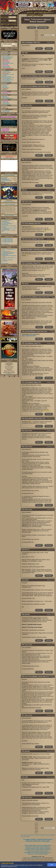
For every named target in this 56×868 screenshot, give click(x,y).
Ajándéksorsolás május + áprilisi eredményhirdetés (9, 228)
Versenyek (41, 21)
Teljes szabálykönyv (7, 59)
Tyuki (26, 343)
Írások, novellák (6, 103)
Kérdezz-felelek (6, 112)
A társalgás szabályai (30, 839)
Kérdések (31, 835)
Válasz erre (39, 48)
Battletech (48, 850)
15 (36, 40)
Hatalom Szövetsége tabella (8, 78)
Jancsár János (28, 76)
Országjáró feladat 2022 (8, 241)
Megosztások (5, 94)
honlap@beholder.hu (9, 364)
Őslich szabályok (6, 62)
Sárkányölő (28, 847)
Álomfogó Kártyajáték (30, 848)
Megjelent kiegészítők (7, 58)
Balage (26, 418)
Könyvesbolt (27, 850)
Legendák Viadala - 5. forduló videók (7, 221)
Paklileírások (5, 102)
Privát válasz (49, 48)
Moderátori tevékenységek (42, 841)
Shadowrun (42, 850)
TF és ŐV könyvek (7, 104)
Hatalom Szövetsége (7, 76)
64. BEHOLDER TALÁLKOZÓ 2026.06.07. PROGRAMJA (7, 224)
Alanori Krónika (35, 850)
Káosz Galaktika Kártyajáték (43, 848)
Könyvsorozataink (35, 851)
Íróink (28, 851)
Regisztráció (47, 852)
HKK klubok (5, 64)
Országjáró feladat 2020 (8, 242)
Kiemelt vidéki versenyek (8, 80)
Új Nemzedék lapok (7, 67)
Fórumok (5, 86)
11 (37, 36)
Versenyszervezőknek (7, 82)
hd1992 (27, 580)
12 (36, 37)
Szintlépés (5, 75)
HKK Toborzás (6, 97)
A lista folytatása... (5, 233)
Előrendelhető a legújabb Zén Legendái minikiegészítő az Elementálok (8, 253)
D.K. (26, 190)
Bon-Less (27, 550)
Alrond (26, 224)
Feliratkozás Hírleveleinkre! (9, 117)
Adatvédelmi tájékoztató (42, 854)
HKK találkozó (6, 88)
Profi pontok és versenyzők (8, 74)
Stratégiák (42, 835)
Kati (26, 42)
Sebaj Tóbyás (28, 239)
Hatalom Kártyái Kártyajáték (42, 847)
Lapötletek (5, 251)
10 (35, 36)
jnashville (27, 331)
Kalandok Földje (47, 845)
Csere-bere (36, 835)
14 (37, 39)
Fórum (27, 19)
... (38, 40)
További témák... (5, 263)
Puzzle (33, 847)
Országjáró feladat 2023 (8, 240)
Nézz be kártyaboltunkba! (9, 175)
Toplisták (5, 90)
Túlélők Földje (7, 202)
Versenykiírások (6, 71)
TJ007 (26, 53)
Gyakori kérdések (6, 111)
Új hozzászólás (31, 28)
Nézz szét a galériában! (9, 215)
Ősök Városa (39, 845)
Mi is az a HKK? (6, 56)
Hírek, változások (6, 53)
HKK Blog (5, 96)
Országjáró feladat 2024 (8, 239)
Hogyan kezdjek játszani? (8, 57)
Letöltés (4, 107)
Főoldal (26, 845)
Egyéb (28, 836)
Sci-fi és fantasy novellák (37, 852)
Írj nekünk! (9, 374)
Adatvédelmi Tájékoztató (5, 130)
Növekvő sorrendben (43, 28)
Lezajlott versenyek (7, 72)
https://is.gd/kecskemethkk (29, 336)
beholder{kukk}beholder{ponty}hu (35, 858)
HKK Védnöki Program (8, 98)
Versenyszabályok (6, 81)
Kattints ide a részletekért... (9, 158)
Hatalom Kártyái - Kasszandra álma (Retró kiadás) (7, 181)
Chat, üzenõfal (6, 84)
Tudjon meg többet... (23, 867)
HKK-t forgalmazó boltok (8, 63)
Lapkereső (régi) (6, 66)
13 (35, 39)
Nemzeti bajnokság (7, 79)
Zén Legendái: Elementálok (5, 178)
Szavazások (5, 87)
